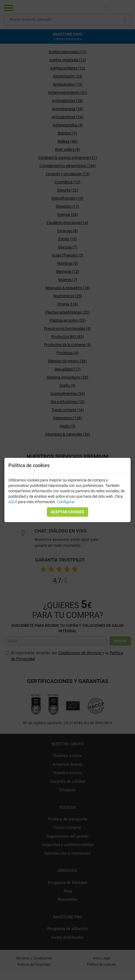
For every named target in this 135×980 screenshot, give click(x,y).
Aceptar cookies (67, 512)
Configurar (66, 502)
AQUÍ (13, 502)
